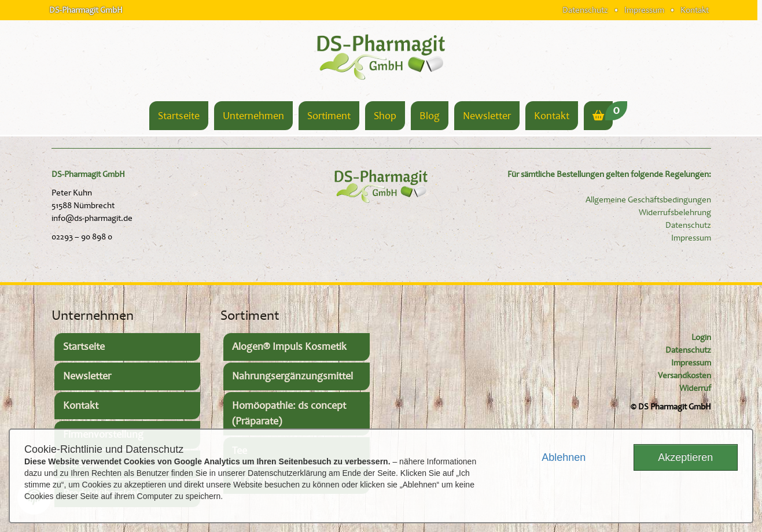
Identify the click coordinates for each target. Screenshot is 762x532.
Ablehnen (564, 457)
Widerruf (695, 388)
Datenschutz (585, 10)
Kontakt (695, 10)
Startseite (179, 116)
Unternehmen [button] (253, 116)
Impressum (644, 10)
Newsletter (487, 116)
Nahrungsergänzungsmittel (292, 376)
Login (701, 337)
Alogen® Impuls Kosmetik (289, 347)
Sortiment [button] (329, 116)
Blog (430, 116)
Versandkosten (684, 376)
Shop (385, 116)
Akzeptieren (685, 457)
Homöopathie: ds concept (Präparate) (289, 414)
